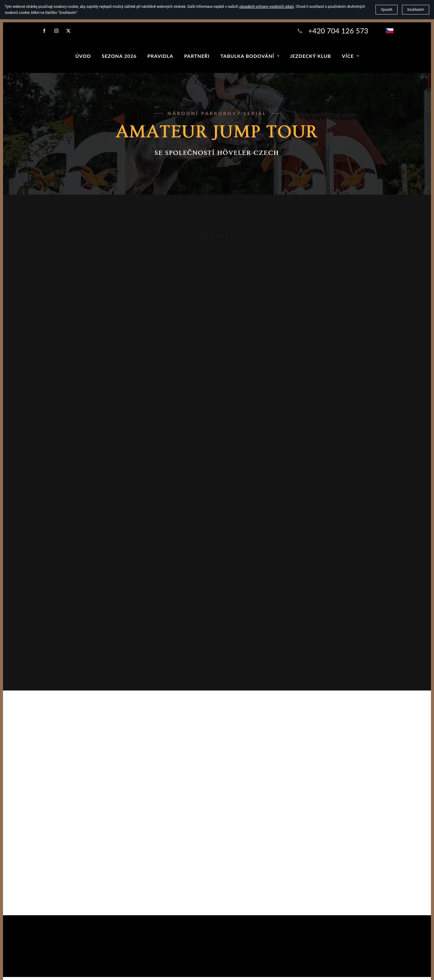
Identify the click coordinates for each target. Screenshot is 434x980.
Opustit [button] (387, 10)
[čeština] (390, 31)
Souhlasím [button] (416, 10)
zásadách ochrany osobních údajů (267, 7)
